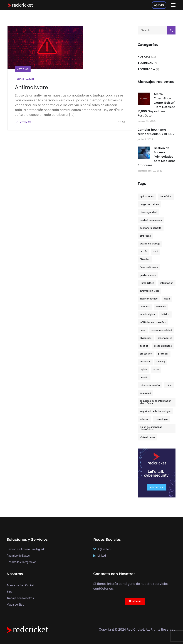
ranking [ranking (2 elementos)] (161, 362)
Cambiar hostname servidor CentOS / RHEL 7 (156, 132)
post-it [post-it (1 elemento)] (144, 346)
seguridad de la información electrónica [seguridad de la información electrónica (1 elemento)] (156, 402)
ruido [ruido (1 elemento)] (169, 385)
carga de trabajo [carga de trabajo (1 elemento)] (149, 204)
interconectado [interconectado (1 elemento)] (149, 299)
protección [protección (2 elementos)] (146, 354)
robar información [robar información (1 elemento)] (150, 385)
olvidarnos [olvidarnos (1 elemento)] (146, 338)
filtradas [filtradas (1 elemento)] (145, 259)
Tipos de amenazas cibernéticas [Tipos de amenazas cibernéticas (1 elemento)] (151, 428)
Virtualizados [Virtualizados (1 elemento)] (147, 437)
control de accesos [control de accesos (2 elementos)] (151, 220)
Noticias (23, 69)
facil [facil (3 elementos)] (156, 252)
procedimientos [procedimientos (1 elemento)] (163, 346)
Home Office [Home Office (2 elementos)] (147, 283)
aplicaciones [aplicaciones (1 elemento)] (147, 196)
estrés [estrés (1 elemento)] (144, 252)
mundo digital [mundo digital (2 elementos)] (148, 314)
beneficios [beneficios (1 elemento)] (166, 196)
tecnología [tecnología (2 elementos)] (161, 419)
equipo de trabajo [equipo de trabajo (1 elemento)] (150, 244)
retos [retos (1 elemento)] (156, 369)
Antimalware (31, 87)
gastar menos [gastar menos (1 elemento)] (148, 275)
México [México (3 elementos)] (165, 314)
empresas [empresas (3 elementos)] (145, 236)
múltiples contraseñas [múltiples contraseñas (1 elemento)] (153, 322)
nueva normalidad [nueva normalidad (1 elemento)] (162, 330)
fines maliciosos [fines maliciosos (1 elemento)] (149, 267)
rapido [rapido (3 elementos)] (143, 369)
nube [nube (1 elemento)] (143, 330)
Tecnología (146, 69)
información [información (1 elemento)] (167, 283)
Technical (145, 63)
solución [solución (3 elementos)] (144, 419)
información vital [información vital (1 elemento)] (149, 291)
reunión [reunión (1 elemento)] (144, 377)
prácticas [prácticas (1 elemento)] (145, 362)
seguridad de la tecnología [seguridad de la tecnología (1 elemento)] (155, 411)
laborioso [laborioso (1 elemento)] (145, 307)
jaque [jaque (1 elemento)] (167, 299)
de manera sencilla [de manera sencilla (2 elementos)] (151, 228)
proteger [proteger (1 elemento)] (163, 354)
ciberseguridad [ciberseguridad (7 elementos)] (148, 212)
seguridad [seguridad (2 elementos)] (145, 393)
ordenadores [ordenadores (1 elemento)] (165, 338)
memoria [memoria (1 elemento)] (161, 307)
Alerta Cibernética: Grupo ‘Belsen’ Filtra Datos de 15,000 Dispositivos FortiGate (156, 105)
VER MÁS (23, 122)
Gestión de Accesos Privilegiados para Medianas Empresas (156, 157)
